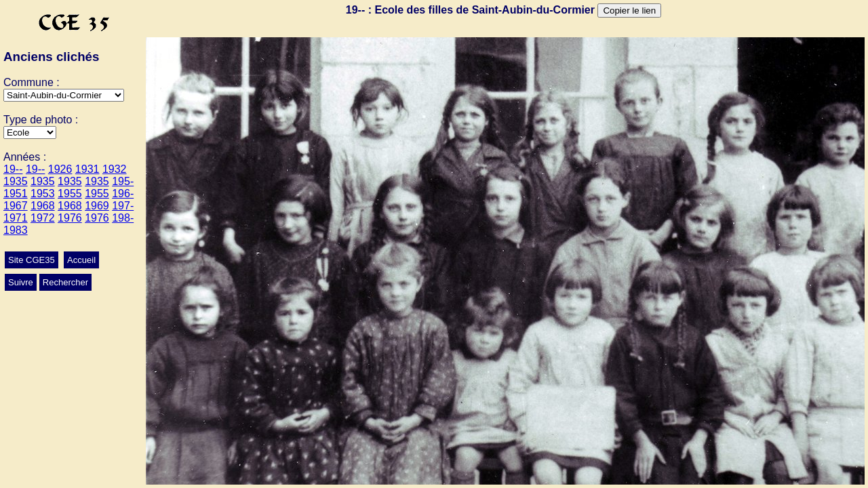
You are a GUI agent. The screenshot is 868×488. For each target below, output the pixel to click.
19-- (13, 169)
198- (123, 218)
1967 (16, 206)
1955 (70, 194)
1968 (43, 206)
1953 (43, 194)
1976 (70, 218)
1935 (16, 181)
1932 (115, 169)
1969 (97, 206)
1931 (87, 169)
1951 (16, 194)
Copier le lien (629, 11)
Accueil (81, 260)
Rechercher (65, 282)
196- (123, 194)
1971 (16, 218)
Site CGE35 (32, 260)
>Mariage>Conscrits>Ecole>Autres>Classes (30, 133)
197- (123, 206)
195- (123, 181)
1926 (60, 169)
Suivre (21, 282)
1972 (43, 218)
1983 (16, 230)
